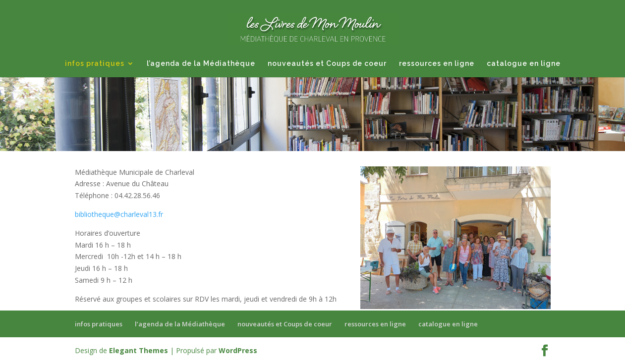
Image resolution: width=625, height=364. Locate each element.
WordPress (238, 350)
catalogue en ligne (524, 64)
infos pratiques (95, 64)
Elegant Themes (139, 350)
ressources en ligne (437, 64)
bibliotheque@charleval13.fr (119, 214)
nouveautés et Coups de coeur (327, 64)
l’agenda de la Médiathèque (201, 64)
